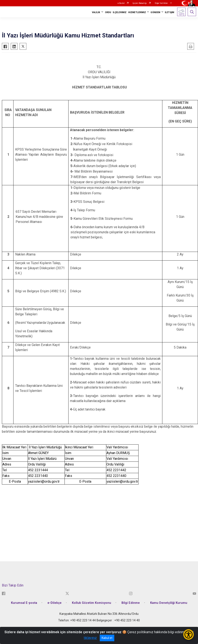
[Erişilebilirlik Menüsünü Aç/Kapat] (189, 634)
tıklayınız (90, 638)
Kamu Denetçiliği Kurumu (169, 603)
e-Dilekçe (55, 603)
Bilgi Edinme (131, 603)
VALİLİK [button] (96, 12)
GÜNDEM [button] (155, 12)
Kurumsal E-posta (24, 603)
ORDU (108, 12)
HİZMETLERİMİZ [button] (137, 12)
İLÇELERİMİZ (120, 12)
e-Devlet (121, 3)
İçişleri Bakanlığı (140, 3)
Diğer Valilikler (162, 3)
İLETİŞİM (170, 12)
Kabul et (107, 638)
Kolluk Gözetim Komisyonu (92, 603)
